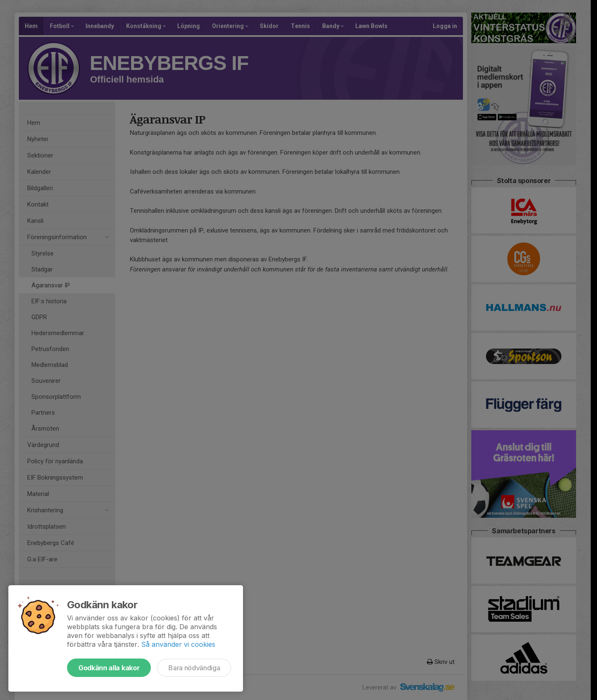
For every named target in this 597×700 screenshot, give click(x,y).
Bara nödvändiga (194, 668)
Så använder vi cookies (178, 644)
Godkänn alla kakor (109, 668)
